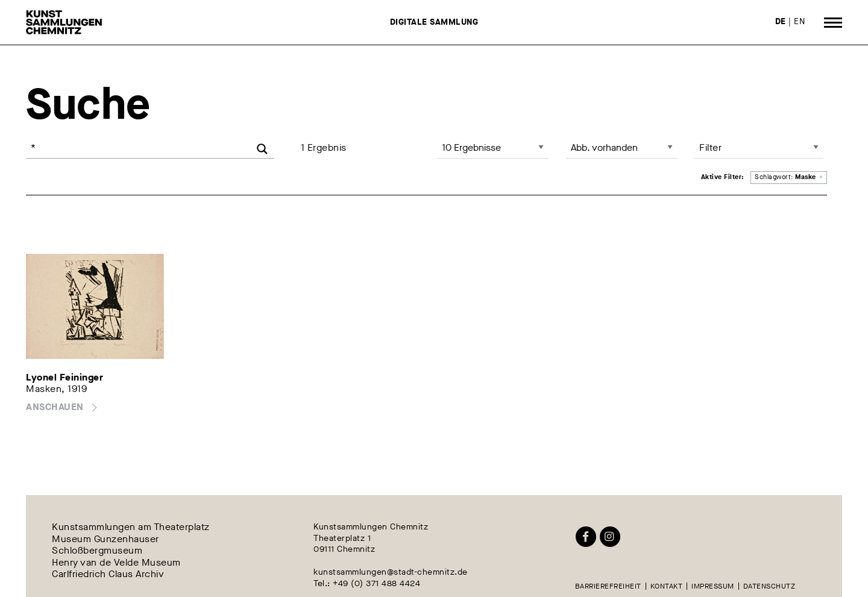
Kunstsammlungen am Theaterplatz (131, 527)
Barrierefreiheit (608, 586)
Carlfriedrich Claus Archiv (108, 574)
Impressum (713, 586)
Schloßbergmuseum (97, 551)
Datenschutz (769, 586)
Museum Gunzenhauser (105, 539)
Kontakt (667, 586)
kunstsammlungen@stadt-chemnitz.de (391, 572)
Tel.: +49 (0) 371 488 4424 (367, 584)
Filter (710, 147)
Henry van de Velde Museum (116, 562)
